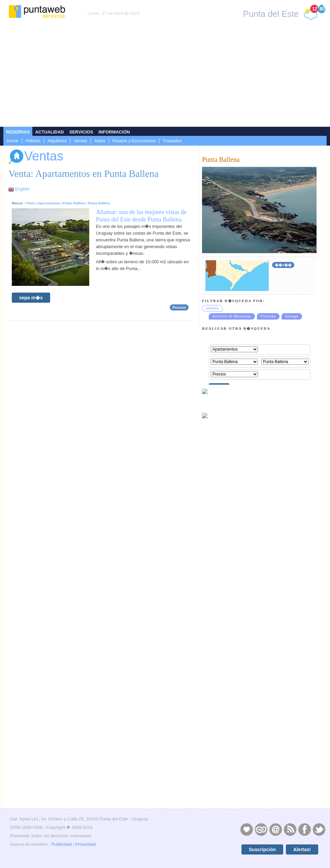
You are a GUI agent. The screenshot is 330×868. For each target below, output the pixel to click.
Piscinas (268, 316)
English (22, 189)
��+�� (283, 265)
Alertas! (302, 849)
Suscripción (262, 849)
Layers (261, 829)
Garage (292, 316)
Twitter (319, 829)
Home (13, 141)
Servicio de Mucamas (232, 316)
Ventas (80, 141)
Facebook (304, 829)
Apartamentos (49, 203)
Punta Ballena (74, 203)
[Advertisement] (165, 76)
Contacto (275, 829)
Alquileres (57, 141)
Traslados (172, 141)
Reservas (18, 132)
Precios (179, 307)
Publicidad (62, 844)
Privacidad (85, 844)
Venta (30, 203)
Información (114, 132)
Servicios (81, 132)
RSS (290, 829)
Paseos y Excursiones (134, 141)
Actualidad (49, 132)
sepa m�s (31, 298)
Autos (100, 141)
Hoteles (33, 141)
